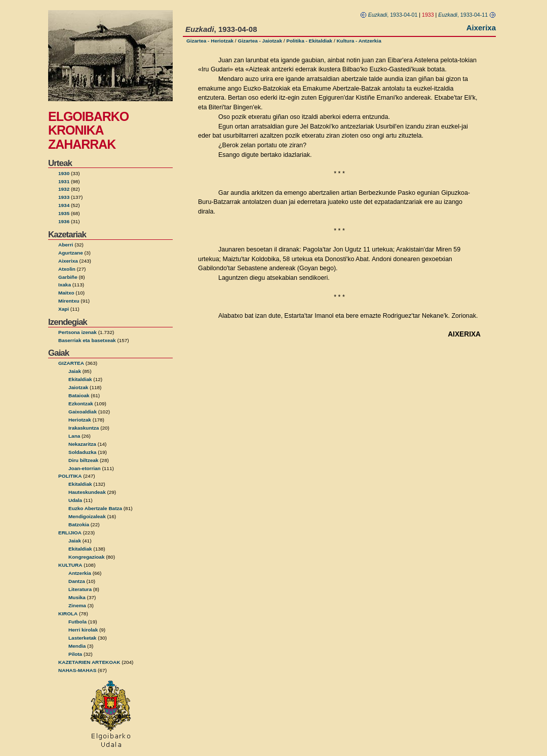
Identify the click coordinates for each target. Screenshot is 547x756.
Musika (77, 597)
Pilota (75, 654)
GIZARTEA (71, 363)
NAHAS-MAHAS (77, 670)
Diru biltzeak (83, 460)
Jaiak (75, 371)
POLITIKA (70, 476)
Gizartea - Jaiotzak (260, 41)
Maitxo (66, 293)
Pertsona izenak (77, 332)
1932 (64, 189)
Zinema (77, 605)
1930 (64, 173)
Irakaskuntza (84, 428)
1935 (64, 213)
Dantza (77, 581)
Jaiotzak (78, 387)
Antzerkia (80, 573)
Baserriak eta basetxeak (87, 340)
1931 (64, 181)
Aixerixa (68, 261)
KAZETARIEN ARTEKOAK (89, 662)
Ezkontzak (81, 404)
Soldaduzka (82, 452)
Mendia (77, 646)
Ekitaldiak (80, 379)
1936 (64, 221)
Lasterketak (82, 638)
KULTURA (70, 565)
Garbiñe (68, 277)
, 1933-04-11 (467, 15)
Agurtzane (71, 253)
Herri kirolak (83, 630)
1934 (64, 205)
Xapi (64, 309)
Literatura (80, 589)
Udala (75, 500)
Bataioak (79, 395)
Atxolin (67, 269)
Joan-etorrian (85, 468)
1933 (64, 197)
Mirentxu (69, 301)
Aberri (66, 245)
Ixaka (65, 285)
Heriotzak (80, 420)
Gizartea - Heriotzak (210, 41)
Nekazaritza (82, 444)
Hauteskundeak (87, 492)
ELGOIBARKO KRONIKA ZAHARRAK (88, 130)
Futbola (77, 622)
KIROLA (68, 614)
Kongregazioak (86, 557)
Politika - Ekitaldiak (309, 41)
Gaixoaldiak (83, 412)
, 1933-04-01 (389, 15)
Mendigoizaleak (87, 516)
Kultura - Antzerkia (359, 41)
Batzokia (79, 524)
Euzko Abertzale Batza (95, 508)
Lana (74, 436)
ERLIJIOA (70, 533)
